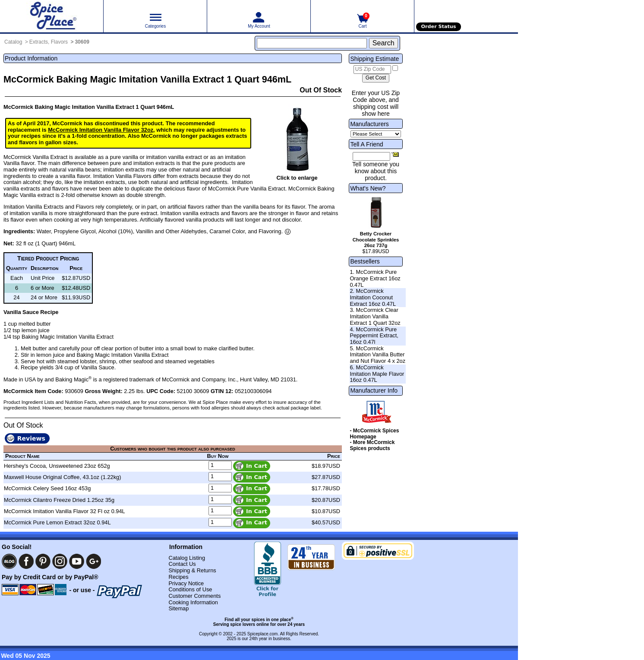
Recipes (178, 577)
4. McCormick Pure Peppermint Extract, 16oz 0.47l (374, 336)
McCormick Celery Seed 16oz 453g (47, 488)
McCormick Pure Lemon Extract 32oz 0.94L (57, 522)
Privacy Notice (186, 583)
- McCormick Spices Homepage (374, 434)
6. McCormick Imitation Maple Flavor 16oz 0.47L (377, 374)
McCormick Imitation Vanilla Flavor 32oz (101, 130)
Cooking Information (193, 602)
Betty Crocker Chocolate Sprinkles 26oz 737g (376, 240)
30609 (82, 42)
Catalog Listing (187, 558)
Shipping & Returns (192, 570)
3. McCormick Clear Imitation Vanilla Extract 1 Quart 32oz (375, 316)
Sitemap (178, 608)
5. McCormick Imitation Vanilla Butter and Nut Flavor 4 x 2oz (377, 355)
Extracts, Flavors (49, 42)
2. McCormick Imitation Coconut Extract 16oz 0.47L (373, 297)
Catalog (13, 42)
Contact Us (182, 564)
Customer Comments (194, 596)
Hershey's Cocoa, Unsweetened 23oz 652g (57, 466)
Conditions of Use (190, 589)
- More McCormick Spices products (372, 445)
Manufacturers (369, 124)
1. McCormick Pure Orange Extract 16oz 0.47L (375, 278)
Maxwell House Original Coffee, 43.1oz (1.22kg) (62, 477)
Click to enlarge (297, 178)
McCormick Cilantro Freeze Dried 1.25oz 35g (59, 500)
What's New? (368, 188)
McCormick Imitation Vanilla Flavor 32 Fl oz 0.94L (65, 511)
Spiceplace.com (263, 634)
